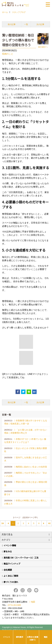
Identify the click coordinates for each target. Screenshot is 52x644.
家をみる (8, 551)
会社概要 (8, 570)
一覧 (26, 24)
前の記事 (12, 24)
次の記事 (40, 24)
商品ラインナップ (12, 564)
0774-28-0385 (14, 605)
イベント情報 (10, 545)
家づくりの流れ (11, 582)
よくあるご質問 (11, 576)
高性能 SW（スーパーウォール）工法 (21, 558)
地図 (33, 602)
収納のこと (8, 54)
